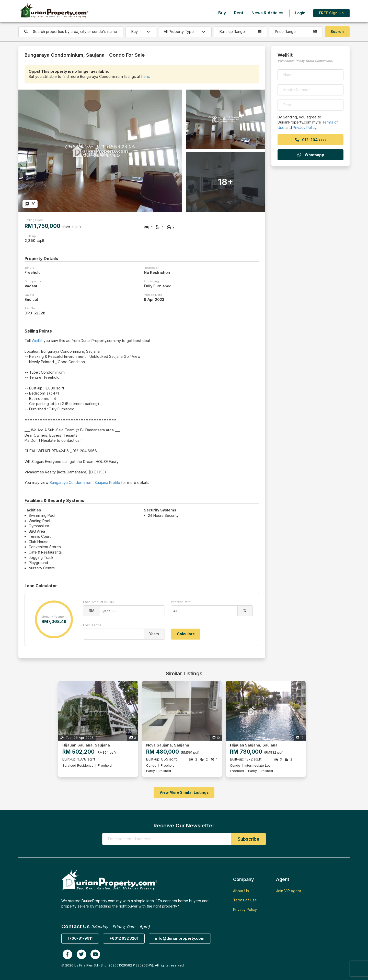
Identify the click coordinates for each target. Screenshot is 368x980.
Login (300, 13)
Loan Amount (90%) (98, 602)
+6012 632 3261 (124, 938)
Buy (222, 13)
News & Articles (267, 13)
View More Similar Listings (184, 792)
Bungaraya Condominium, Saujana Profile (85, 482)
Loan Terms (92, 625)
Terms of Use (245, 900)
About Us (241, 891)
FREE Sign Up (331, 13)
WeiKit (37, 341)
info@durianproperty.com (180, 938)
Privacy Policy (305, 127)
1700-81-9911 (80, 938)
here (145, 76)
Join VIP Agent (289, 891)
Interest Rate (181, 602)
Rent (239, 13)
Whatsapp (310, 155)
